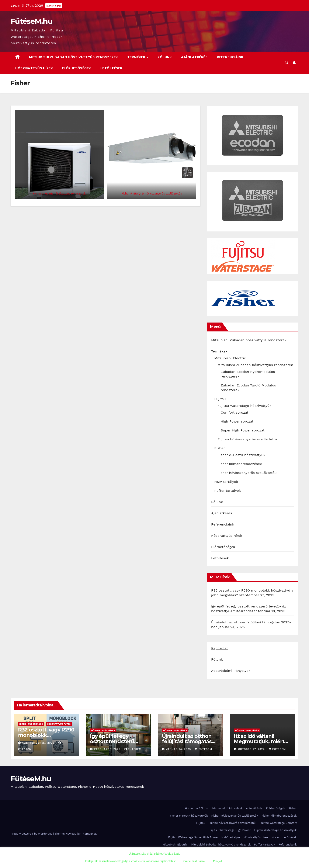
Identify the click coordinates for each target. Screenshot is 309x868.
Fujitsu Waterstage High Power (230, 830)
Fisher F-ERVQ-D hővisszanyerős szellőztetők (152, 194)
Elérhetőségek (77, 68)
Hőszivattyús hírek (34, 68)
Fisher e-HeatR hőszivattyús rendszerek (59, 194)
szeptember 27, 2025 (39, 743)
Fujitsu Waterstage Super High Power (193, 837)
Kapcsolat (220, 648)
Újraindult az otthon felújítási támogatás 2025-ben (187, 741)
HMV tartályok (226, 482)
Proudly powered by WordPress (32, 834)
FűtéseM (133, 749)
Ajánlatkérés (194, 57)
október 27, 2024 (252, 749)
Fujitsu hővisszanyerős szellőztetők (248, 439)
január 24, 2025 (179, 749)
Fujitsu (220, 399)
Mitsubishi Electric (230, 358)
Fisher (220, 448)
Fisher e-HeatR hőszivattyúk (242, 455)
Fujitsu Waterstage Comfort (278, 823)
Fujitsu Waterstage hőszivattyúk (244, 406)
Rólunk (165, 57)
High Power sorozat (237, 421)
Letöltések (111, 68)
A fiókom (202, 808)
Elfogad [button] (217, 861)
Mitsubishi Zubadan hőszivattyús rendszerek (74, 57)
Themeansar (89, 834)
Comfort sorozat (235, 412)
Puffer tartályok (228, 491)
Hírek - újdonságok (31, 724)
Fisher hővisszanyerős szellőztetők (247, 473)
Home (189, 808)
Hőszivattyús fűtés (59, 724)
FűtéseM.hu (32, 21)
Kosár (275, 837)
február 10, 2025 (108, 749)
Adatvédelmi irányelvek (231, 671)
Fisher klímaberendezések (240, 464)
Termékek (137, 57)
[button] (287, 63)
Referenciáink (230, 57)
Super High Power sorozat (243, 430)
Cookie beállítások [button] (193, 861)
